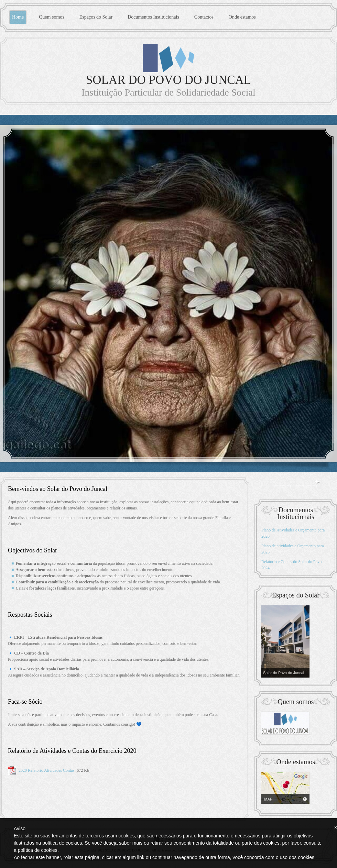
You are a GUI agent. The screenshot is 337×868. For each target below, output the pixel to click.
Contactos (204, 17)
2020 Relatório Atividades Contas (46, 770)
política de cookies (38, 850)
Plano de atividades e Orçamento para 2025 (293, 549)
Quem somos (52, 17)
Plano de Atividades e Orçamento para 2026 (293, 533)
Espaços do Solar (96, 17)
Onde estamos (242, 17)
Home (18, 17)
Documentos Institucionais (153, 17)
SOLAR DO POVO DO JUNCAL (168, 80)
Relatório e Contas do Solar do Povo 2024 (291, 565)
